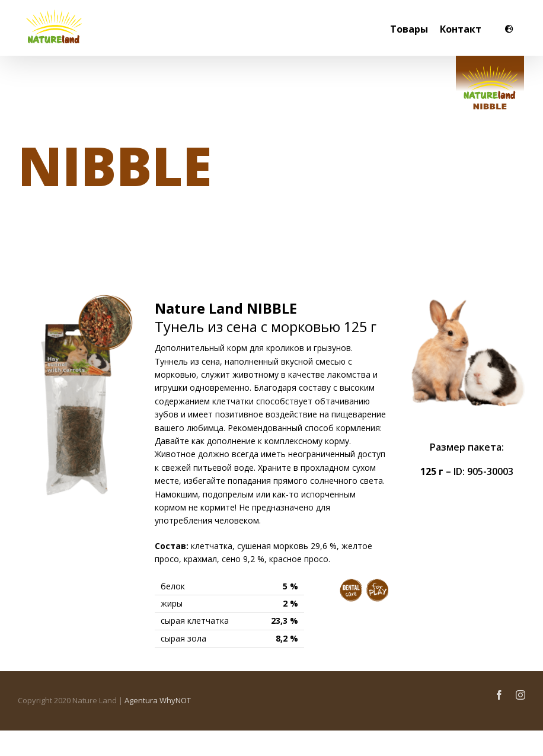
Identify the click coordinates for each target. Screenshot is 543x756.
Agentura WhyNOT (158, 700)
